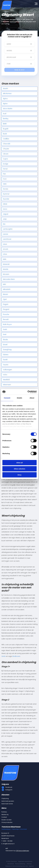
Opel (5, 299)
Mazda (6, 269)
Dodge (6, 164)
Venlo (4, 656)
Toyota (6, 365)
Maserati (6, 264)
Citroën (6, 154)
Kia (4, 224)
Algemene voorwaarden (25, 861)
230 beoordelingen (23, 851)
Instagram (9, 790)
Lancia (5, 234)
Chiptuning (5, 798)
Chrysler (6, 149)
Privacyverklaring (20, 864)
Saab (5, 329)
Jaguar (6, 214)
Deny (20, 475)
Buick (5, 134)
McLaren (6, 274)
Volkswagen (7, 370)
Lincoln (6, 249)
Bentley (6, 119)
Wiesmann (7, 385)
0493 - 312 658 (8, 841)
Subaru (6, 354)
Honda (5, 189)
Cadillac (6, 139)
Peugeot (6, 309)
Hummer (6, 194)
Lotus (5, 254)
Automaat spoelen (8, 801)
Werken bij (5, 815)
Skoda (5, 339)
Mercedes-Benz (9, 279)
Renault (6, 319)
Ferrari (5, 169)
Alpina (5, 99)
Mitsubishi (7, 289)
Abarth (5, 89)
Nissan (5, 294)
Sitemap (29, 864)
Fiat (4, 174)
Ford (5, 179)
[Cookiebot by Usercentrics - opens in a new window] (28, 392)
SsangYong (7, 349)
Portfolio (4, 812)
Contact (4, 817)
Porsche (6, 314)
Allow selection (19, 469)
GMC (5, 184)
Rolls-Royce (7, 324)
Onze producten (7, 822)
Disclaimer (11, 864)
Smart (5, 344)
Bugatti (6, 129)
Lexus (5, 244)
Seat (5, 334)
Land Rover (7, 239)
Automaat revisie (7, 804)
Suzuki (5, 359)
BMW (5, 124)
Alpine (5, 104)
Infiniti (5, 204)
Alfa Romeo (7, 94)
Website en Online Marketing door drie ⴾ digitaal (19, 866)
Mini (4, 284)
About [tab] (32, 398)
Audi (5, 114)
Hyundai (6, 199)
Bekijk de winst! (20, 70)
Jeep (5, 219)
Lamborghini (8, 229)
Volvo (5, 375)
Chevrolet (7, 144)
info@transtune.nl (9, 844)
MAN (5, 259)
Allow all (20, 463)
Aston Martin (8, 109)
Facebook (9, 787)
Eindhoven (16, 656)
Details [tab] (19, 398)
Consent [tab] (7, 398)
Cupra (5, 159)
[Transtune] (7, 5)
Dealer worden (6, 820)
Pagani (6, 304)
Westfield (6, 380)
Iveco (5, 209)
